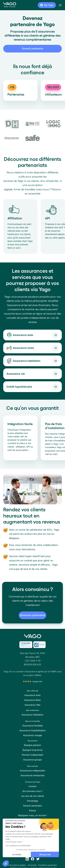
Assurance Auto (33, 695)
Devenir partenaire (32, 49)
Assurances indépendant (33, 771)
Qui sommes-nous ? (32, 791)
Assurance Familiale (32, 726)
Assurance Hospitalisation (32, 730)
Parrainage (33, 801)
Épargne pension (32, 745)
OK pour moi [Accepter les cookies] (45, 854)
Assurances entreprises (32, 775)
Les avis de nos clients (32, 796)
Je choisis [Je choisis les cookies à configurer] (17, 854)
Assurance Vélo (33, 705)
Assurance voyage (33, 735)
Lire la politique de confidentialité (18, 846)
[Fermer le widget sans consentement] (15, 820)
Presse (33, 811)
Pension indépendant (32, 755)
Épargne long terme (32, 750)
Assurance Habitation (33, 715)
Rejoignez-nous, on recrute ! (32, 815)
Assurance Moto (33, 700)
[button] (6, 863)
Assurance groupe (32, 760)
